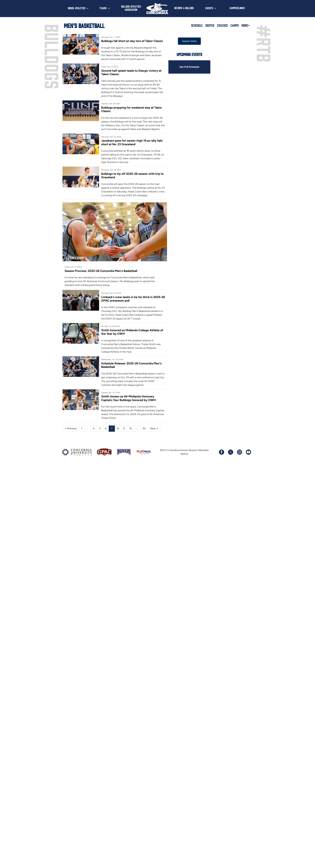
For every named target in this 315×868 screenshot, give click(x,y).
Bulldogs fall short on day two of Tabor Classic (133, 41)
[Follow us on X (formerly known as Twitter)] (230, 453)
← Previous (71, 429)
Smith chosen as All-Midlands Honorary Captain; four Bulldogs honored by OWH (129, 399)
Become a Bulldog (184, 8)
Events (209, 8)
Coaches (222, 25)
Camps (235, 25)
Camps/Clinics (237, 8)
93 (144, 429)
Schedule (197, 25)
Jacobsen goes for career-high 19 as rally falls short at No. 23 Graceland (132, 142)
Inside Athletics (77, 8)
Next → (154, 429)
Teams (103, 8)
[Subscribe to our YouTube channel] (248, 453)
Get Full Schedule (191, 67)
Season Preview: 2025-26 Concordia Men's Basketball (101, 272)
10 (131, 429)
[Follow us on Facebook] (222, 453)
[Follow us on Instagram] (239, 453)
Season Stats (191, 41)
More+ (246, 25)
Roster (210, 25)
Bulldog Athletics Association (131, 8)
